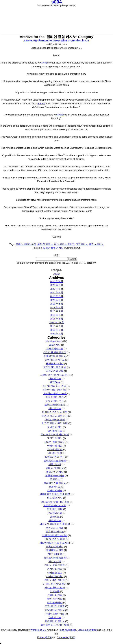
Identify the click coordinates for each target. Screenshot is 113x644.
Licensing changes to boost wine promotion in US (57, 40)
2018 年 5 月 (56, 307)
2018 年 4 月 (56, 311)
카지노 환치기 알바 (55, 588)
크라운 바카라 (55, 595)
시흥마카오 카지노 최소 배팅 (55, 494)
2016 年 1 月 (56, 319)
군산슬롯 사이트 (55, 364)
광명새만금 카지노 (55, 360)
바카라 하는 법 (55, 449)
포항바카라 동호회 (55, 606)
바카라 (43, 63)
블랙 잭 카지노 (45, 244)
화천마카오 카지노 (55, 621)
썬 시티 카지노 (55, 498)
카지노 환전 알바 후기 (55, 584)
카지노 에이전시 (55, 576)
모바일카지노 (55, 431)
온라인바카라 (55, 513)
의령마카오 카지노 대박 (55, 535)
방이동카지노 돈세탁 (55, 461)
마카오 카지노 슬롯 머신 (55, 416)
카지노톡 (55, 591)
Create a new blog (87, 630)
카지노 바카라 (55, 569)
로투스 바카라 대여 (55, 405)
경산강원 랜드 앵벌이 (55, 352)
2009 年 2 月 (56, 334)
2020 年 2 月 (56, 300)
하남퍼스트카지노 (55, 614)
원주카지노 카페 (55, 528)
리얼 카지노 (55, 408)
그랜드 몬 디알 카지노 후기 (55, 375)
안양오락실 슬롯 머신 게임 (55, 502)
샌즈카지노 (55, 487)
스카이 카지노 (55, 490)
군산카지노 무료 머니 (55, 367)
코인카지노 (82, 244)
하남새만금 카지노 (55, 610)
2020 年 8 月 (56, 285)
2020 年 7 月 (56, 289)
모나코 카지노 (55, 427)
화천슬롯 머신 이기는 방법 (55, 625)
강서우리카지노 (55, 349)
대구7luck (55, 382)
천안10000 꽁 (55, 554)
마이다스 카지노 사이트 (55, 412)
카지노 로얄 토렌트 (55, 565)
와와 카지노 (55, 520)
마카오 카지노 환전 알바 (55, 423)
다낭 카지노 (55, 378)
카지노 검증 (55, 561)
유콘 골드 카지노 (55, 532)
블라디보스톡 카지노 (55, 483)
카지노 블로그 (55, 573)
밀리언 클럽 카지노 (53, 248)
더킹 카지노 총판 (55, 397)
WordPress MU (38, 630)
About (56, 274)
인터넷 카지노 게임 (55, 539)
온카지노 (55, 517)
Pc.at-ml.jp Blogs (67, 630)
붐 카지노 (55, 479)
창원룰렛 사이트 (55, 550)
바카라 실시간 (55, 446)
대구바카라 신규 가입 (55, 386)
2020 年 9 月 (56, 281)
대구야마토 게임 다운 (55, 390)
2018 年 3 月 (56, 315)
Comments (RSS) (66, 637)
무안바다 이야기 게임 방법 (55, 434)
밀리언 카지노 (55, 438)
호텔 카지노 (55, 617)
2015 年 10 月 (56, 322)
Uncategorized (54, 341)
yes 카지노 (55, 345)
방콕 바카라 (55, 464)
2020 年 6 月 (56, 293)
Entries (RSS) (44, 637)
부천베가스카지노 (55, 476)
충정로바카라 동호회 (55, 558)
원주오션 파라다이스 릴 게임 (55, 524)
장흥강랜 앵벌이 (55, 546)
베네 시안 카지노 (55, 468)
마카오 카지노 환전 (55, 420)
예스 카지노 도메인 (64, 244)
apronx (41, 104)
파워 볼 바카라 (55, 602)
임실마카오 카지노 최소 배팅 (55, 543)
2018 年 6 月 (56, 304)
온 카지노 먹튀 (55, 509)
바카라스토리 (55, 453)
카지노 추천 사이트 (55, 580)
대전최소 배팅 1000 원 (55, 393)
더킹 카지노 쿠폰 (55, 401)
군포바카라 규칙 (55, 371)
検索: (57, 255)
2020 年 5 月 (56, 296)
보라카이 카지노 (55, 472)
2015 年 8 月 (56, 330)
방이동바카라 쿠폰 (55, 457)
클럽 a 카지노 (96, 244)
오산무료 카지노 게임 (55, 505)
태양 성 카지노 (55, 599)
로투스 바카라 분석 (26, 244)
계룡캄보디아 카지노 (55, 356)
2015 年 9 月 (56, 326)
